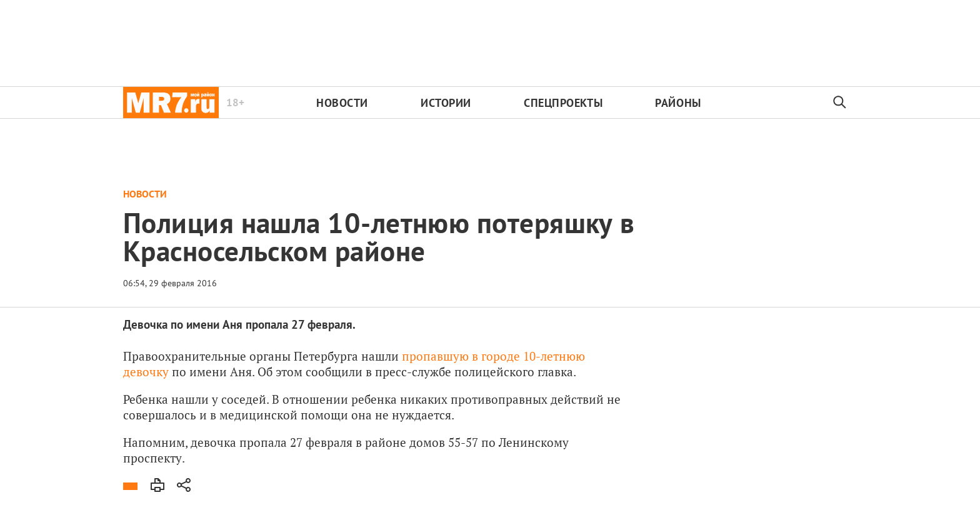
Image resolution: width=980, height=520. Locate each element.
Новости (342, 103)
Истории (446, 103)
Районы (678, 103)
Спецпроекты (563, 103)
